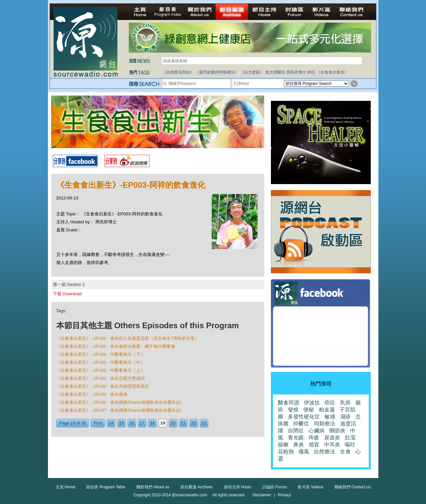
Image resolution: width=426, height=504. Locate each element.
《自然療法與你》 (178, 72)
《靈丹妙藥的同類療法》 (217, 72)
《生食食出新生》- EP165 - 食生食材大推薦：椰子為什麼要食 (116, 346)
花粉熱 (286, 452)
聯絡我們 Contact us (353, 487)
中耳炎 (332, 445)
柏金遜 (327, 410)
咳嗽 (283, 445)
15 (121, 423)
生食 (345, 452)
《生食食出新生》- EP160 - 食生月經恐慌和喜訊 (103, 386)
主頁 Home (65, 487)
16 (132, 423)
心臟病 (317, 431)
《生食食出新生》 (332, 72)
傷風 (304, 452)
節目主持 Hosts (238, 487)
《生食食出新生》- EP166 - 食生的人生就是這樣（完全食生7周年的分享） (128, 338)
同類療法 (324, 424)
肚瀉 (350, 438)
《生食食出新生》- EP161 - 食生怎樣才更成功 (101, 378)
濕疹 (345, 417)
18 (152, 423)
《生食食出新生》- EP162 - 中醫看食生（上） (101, 370)
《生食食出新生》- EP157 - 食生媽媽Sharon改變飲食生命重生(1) (119, 410)
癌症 (311, 72)
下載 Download (67, 294)
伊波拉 (312, 403)
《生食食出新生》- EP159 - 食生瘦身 (92, 394)
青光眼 (296, 438)
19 (163, 423)
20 (173, 423)
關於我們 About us (153, 487)
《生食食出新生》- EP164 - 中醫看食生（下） (101, 354)
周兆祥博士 (296, 72)
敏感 (330, 417)
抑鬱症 (301, 424)
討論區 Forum (275, 487)
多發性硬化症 (304, 417)
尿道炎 (332, 438)
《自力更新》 (252, 72)
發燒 (293, 410)
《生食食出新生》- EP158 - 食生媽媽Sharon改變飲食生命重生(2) (119, 402)
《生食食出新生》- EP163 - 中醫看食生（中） (101, 362)
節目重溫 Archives (197, 487)
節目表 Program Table (106, 487)
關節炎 (337, 431)
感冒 (314, 445)
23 (204, 423)
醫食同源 (289, 403)
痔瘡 (314, 438)
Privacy (284, 495)
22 (194, 423)
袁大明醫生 (275, 72)
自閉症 (296, 431)
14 (111, 423)
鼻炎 (299, 445)
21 (183, 423)
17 (142, 423)
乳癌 (345, 403)
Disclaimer (262, 495)
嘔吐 (350, 445)
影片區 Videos (311, 487)
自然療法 (324, 452)
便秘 (309, 410)
